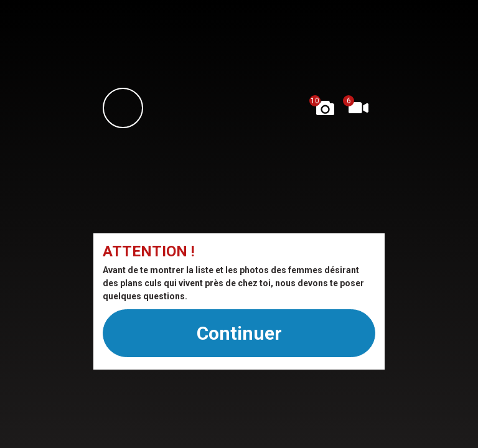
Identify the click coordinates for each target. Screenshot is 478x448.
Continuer (239, 333)
